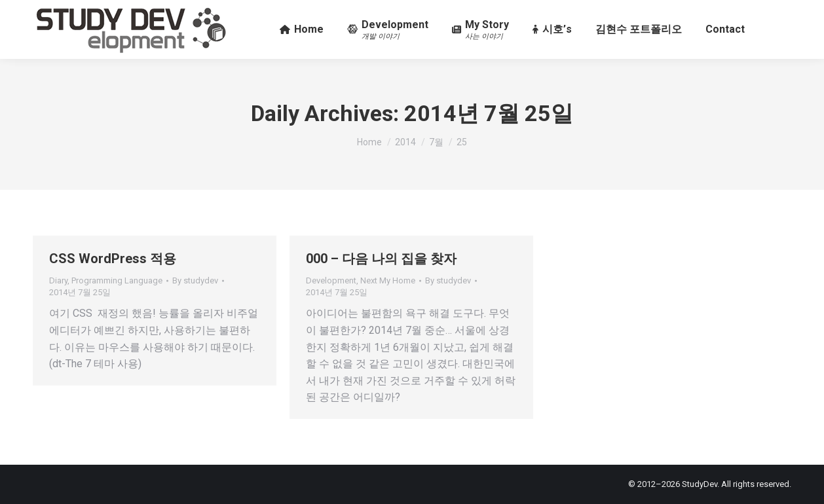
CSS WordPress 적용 (113, 259)
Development (331, 280)
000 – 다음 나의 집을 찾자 (381, 259)
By (195, 280)
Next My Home (388, 280)
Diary (58, 280)
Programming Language (117, 280)
